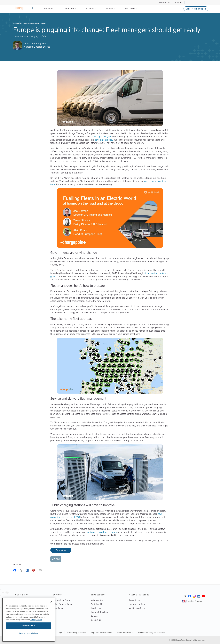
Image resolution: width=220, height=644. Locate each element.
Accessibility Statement (77, 633)
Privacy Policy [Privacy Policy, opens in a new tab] (36, 620)
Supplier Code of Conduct (102, 633)
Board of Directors (99, 612)
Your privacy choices (28, 633)
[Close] (51, 602)
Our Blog (17, 23)
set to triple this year (101, 137)
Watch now (61, 550)
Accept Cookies (29, 626)
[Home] (23, 8)
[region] (29, 620)
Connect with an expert (196, 9)
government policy (104, 140)
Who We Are (97, 600)
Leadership (96, 608)
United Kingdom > (196, 601)
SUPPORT (179, 2)
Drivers (111, 9)
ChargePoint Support (63, 600)
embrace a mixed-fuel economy (102, 532)
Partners (91, 9)
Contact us (96, 620)
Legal (60, 633)
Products (71, 9)
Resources (131, 9)
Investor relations (137, 604)
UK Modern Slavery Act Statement (151, 633)
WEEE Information (125, 633)
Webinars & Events (138, 608)
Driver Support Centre (63, 604)
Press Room (134, 600)
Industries (49, 9)
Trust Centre (59, 608)
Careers (95, 616)
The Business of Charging (34, 23)
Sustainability (97, 604)
